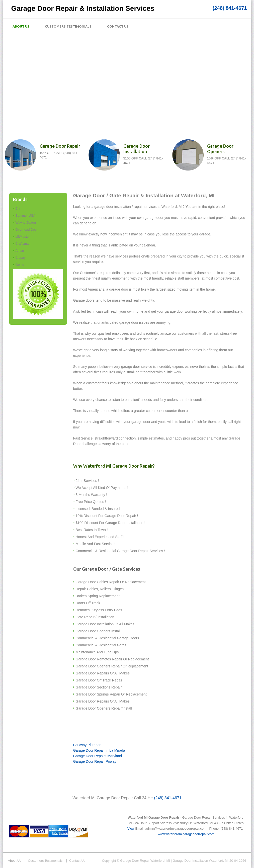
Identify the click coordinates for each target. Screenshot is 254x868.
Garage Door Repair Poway (95, 761)
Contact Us (118, 26)
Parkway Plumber (87, 745)
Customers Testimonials (68, 26)
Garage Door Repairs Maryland (98, 756)
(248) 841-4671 (230, 8)
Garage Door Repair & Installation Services (83, 8)
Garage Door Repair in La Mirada (99, 750)
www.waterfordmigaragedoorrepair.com (186, 834)
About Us (21, 26)
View (131, 829)
